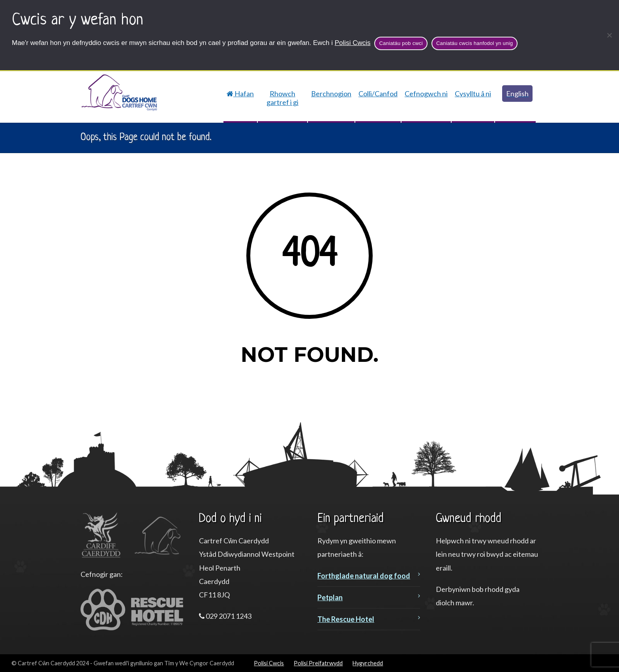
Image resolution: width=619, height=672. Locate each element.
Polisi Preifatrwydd (318, 663)
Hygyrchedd (368, 663)
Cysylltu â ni (473, 94)
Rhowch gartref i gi (282, 98)
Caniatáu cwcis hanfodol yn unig (475, 43)
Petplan (330, 597)
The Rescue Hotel (346, 619)
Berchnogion (331, 94)
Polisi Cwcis (353, 43)
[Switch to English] (515, 94)
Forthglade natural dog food (364, 576)
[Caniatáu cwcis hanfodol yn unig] (609, 35)
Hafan (240, 94)
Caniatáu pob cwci (401, 43)
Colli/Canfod (378, 94)
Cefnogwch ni (426, 94)
